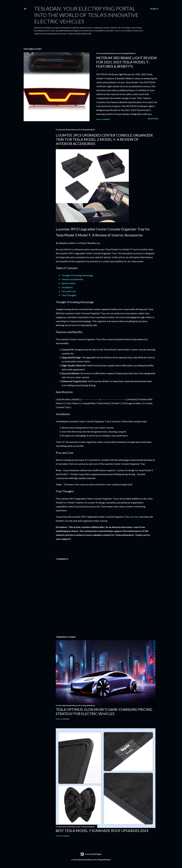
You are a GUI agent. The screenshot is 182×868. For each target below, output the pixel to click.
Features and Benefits (72, 279)
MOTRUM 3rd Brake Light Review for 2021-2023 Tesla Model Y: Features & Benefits (126, 62)
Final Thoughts (69, 295)
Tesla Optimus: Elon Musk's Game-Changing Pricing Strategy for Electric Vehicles (104, 711)
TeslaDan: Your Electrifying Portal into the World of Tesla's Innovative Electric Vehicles (86, 15)
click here (135, 517)
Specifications (69, 283)
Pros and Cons (69, 291)
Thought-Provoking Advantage (77, 275)
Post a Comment (103, 119)
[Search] (154, 9)
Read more (153, 119)
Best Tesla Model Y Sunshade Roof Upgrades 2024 (102, 831)
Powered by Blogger (91, 854)
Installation (67, 287)
